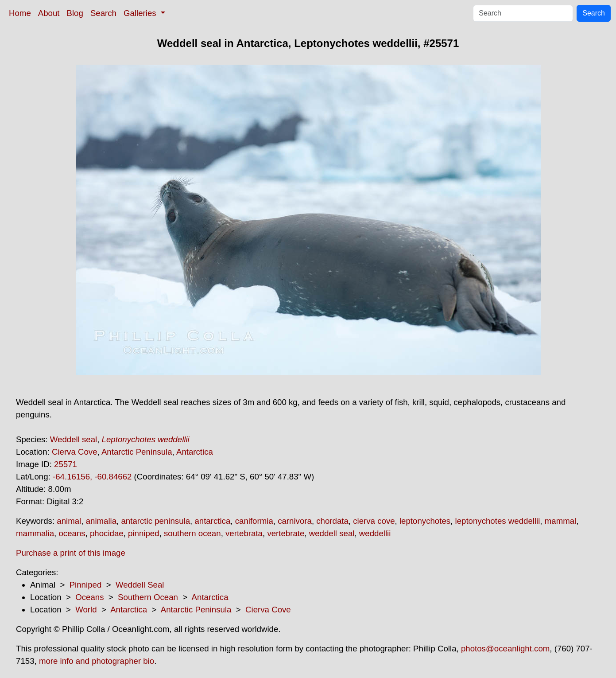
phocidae (107, 533)
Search (103, 13)
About (49, 13)
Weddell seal (74, 439)
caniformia (254, 521)
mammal (561, 521)
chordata (332, 521)
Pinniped (86, 585)
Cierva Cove (75, 452)
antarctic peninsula (155, 521)
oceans (72, 533)
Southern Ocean (148, 597)
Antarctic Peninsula (137, 452)
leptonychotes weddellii (497, 521)
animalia (101, 521)
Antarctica (195, 452)
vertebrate (286, 533)
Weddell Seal (140, 585)
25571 (66, 464)
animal (69, 521)
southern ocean (192, 533)
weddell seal (332, 533)
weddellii (375, 533)
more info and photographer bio (97, 661)
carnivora (295, 521)
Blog (75, 13)
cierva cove (374, 521)
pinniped (144, 533)
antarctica (212, 521)
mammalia (35, 533)
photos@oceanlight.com (505, 649)
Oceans (89, 597)
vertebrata (244, 533)
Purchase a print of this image (71, 553)
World (86, 610)
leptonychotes (425, 521)
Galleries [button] (141, 13)
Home (20, 13)
